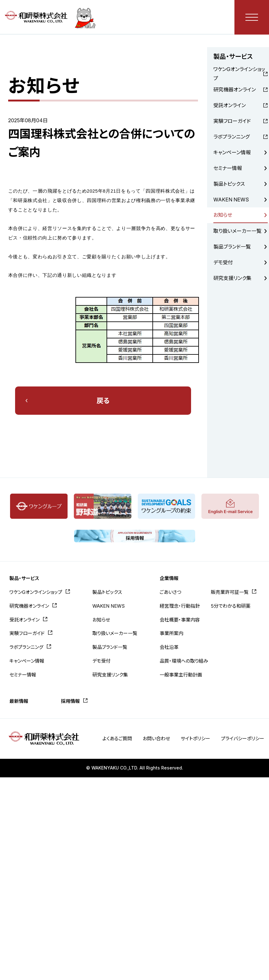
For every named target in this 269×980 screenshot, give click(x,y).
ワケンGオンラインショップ (239, 74)
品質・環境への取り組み (184, 661)
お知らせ (223, 215)
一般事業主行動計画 (181, 675)
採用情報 (70, 701)
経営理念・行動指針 (180, 606)
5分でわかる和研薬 (231, 606)
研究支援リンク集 (232, 278)
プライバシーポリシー (243, 739)
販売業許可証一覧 (230, 592)
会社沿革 (169, 647)
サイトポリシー (195, 739)
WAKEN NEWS (231, 200)
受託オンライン (230, 105)
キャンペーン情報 (232, 152)
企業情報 (169, 578)
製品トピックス (229, 184)
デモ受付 (223, 262)
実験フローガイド (232, 121)
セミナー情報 (228, 168)
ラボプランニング (231, 137)
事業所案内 (171, 633)
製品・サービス (24, 578)
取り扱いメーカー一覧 (237, 231)
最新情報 (19, 701)
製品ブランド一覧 (232, 247)
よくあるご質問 (117, 739)
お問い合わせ (156, 739)
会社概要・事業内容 (180, 620)
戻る (103, 401)
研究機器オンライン (235, 90)
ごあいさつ (170, 592)
